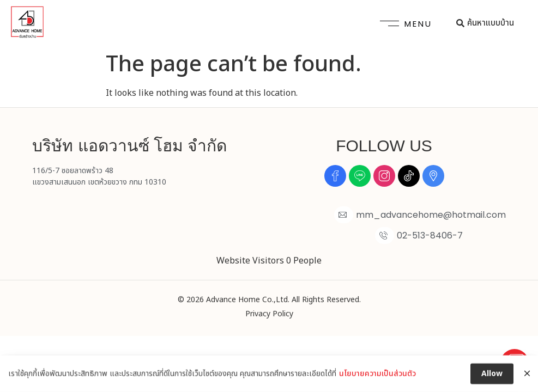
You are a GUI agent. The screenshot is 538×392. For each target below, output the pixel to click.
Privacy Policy (269, 314)
